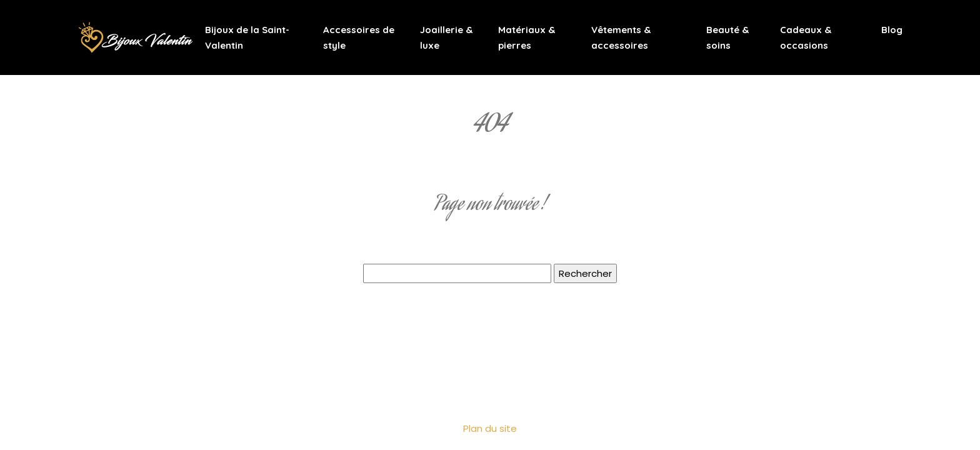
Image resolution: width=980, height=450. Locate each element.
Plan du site (490, 428)
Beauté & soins (727, 37)
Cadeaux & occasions (806, 37)
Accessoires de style (359, 37)
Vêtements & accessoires (621, 37)
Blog (892, 30)
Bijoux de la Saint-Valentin (247, 37)
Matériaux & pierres (527, 37)
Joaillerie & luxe (446, 37)
